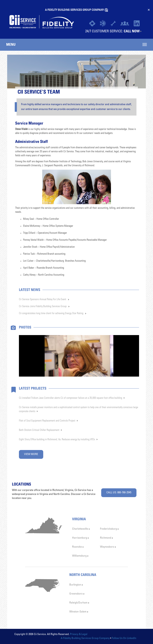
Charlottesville (80, 529)
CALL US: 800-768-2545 (119, 493)
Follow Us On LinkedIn (124, 638)
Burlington (75, 585)
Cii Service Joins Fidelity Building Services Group (43, 307)
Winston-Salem (78, 612)
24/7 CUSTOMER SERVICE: (112, 31)
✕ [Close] (149, 10)
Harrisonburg (80, 538)
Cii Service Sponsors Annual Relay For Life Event (43, 300)
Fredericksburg (108, 529)
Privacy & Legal (79, 634)
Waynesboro (107, 547)
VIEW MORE (31, 454)
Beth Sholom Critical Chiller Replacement (39, 430)
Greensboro (76, 594)
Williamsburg (79, 556)
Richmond (106, 538)
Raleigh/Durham (78, 603)
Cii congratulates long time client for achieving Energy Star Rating (51, 314)
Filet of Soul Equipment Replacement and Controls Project (47, 421)
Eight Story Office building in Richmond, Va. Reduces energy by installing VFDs (57, 440)
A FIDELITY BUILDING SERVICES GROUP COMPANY (75, 10)
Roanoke (77, 547)
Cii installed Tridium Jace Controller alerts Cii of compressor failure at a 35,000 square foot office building (71, 398)
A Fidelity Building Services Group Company (85, 638)
